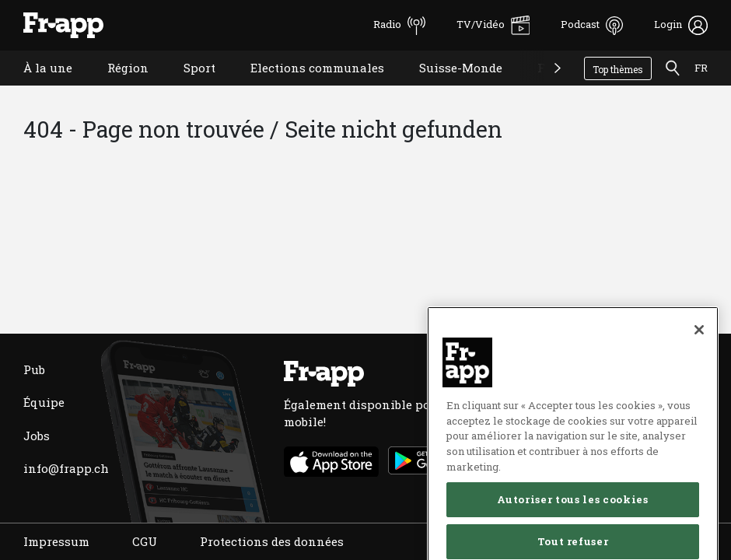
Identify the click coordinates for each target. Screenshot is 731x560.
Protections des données (272, 541)
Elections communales (306, 87)
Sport (188, 87)
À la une (36, 87)
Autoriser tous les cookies (572, 534)
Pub (34, 369)
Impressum (56, 541)
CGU (145, 541)
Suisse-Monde (449, 87)
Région (116, 87)
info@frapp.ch (66, 468)
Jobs (37, 436)
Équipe (44, 402)
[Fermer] (699, 363)
